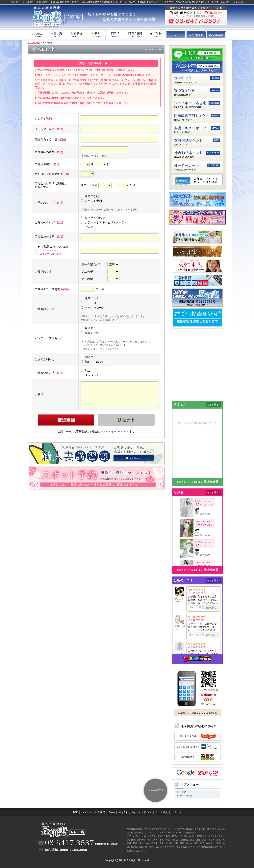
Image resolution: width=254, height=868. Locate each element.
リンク (183, 792)
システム (86, 812)
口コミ (148, 812)
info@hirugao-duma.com (114, 432)
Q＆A (112, 812)
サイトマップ (186, 796)
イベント (176, 812)
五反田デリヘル (185, 482)
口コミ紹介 (161, 812)
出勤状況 (100, 812)
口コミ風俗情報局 (206, 482)
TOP (75, 812)
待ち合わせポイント (129, 812)
